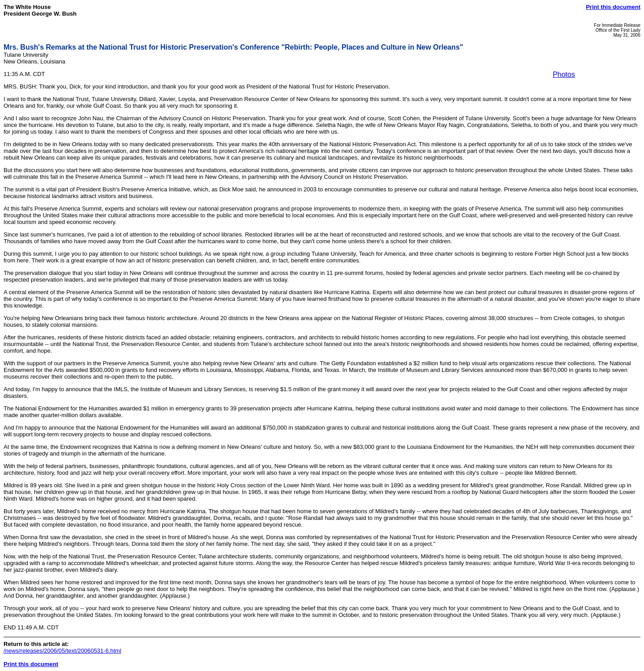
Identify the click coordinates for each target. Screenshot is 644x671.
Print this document (613, 7)
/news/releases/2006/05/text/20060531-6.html (62, 651)
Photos (564, 74)
